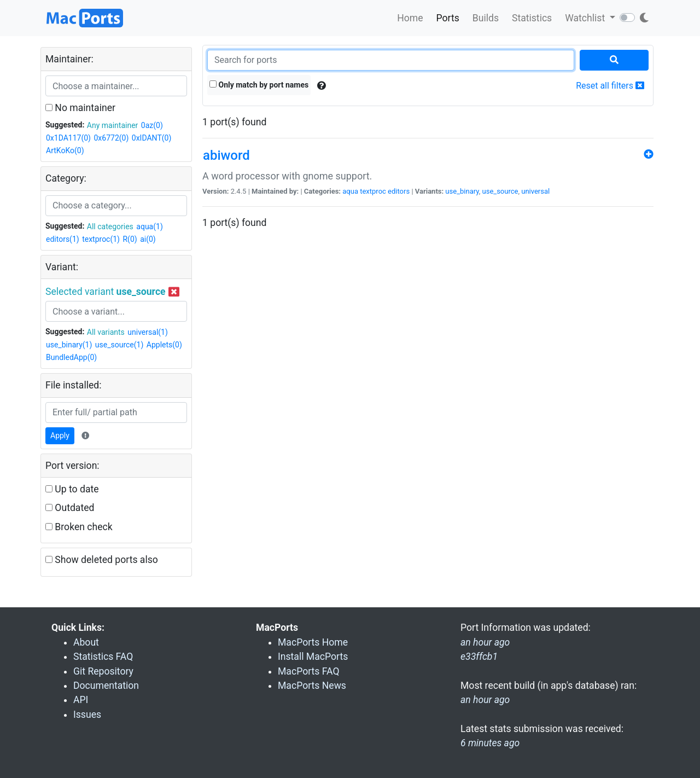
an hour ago (485, 700)
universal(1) (148, 332)
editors (399, 191)
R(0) (130, 239)
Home (410, 18)
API (81, 700)
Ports (448, 18)
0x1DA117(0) (68, 138)
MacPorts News (312, 686)
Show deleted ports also (102, 560)
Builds (486, 18)
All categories (110, 227)
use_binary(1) (69, 345)
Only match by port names (259, 85)
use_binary (462, 191)
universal (535, 191)
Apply (60, 436)
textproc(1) (101, 239)
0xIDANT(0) (151, 138)
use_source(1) (119, 345)
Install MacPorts (313, 657)
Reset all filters (610, 86)
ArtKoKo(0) (65, 150)
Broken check (79, 527)
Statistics (532, 18)
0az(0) (152, 125)
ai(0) (148, 239)
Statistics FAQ (103, 657)
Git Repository (103, 671)
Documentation (106, 686)
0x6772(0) (111, 138)
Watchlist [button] (586, 18)
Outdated (70, 508)
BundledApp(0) (71, 357)
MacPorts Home (313, 642)
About (86, 642)
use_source (500, 191)
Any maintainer (113, 125)
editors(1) (63, 239)
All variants (106, 332)
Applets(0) (164, 345)
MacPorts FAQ (309, 671)
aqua (350, 191)
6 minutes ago (490, 743)
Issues (87, 715)
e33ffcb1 (479, 657)
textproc (373, 191)
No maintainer (80, 108)
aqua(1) (149, 227)
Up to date (72, 489)
